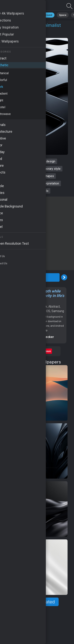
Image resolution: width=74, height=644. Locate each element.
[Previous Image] (6, 277)
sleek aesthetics (19, 169)
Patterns (20, 311)
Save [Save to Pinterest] (48, 351)
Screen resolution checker (35, 337)
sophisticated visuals (34, 191)
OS (48, 311)
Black (10, 311)
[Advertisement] (37, 233)
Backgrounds (36, 311)
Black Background (42, 15)
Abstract (54, 307)
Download (35, 277)
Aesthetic (17, 34)
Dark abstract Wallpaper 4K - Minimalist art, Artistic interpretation (23, 6)
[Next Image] (64, 277)
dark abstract (22, 161)
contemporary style (48, 169)
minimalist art (23, 176)
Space (63, 15)
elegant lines (18, 183)
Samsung (58, 311)
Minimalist (19, 15)
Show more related (35, 602)
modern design (45, 161)
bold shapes (46, 176)
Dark (31, 34)
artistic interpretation (45, 183)
